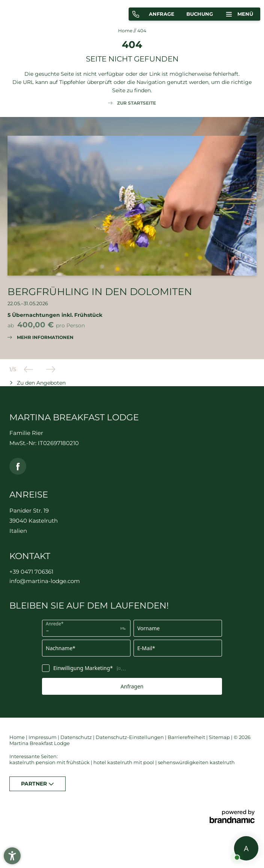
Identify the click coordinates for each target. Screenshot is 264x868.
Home (126, 31)
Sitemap (220, 737)
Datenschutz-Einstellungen (130, 737)
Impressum (43, 737)
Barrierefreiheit (187, 737)
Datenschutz (77, 737)
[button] (12, 856)
